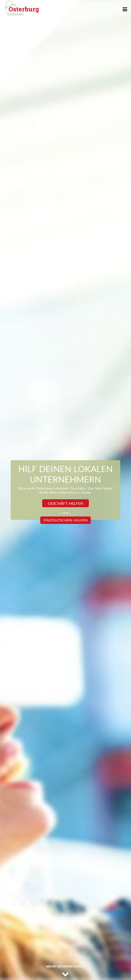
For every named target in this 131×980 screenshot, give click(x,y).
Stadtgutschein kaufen (65, 520)
